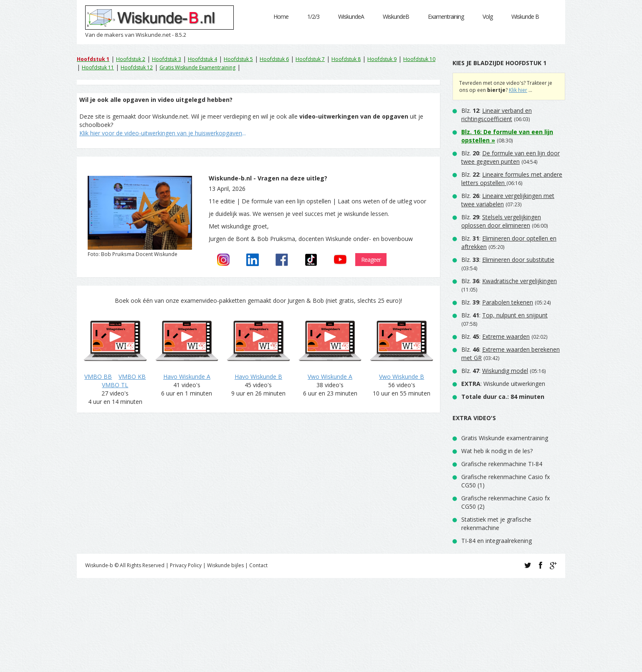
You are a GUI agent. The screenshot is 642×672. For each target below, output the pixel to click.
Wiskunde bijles (225, 565)
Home (281, 16)
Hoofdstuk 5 (238, 59)
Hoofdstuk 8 (346, 59)
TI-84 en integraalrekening (497, 541)
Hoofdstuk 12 (137, 67)
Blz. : (497, 115)
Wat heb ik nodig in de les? (497, 451)
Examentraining (446, 16)
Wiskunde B (525, 16)
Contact (258, 565)
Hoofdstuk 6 (274, 59)
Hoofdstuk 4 (202, 59)
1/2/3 (313, 16)
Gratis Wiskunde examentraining (505, 438)
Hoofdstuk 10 (419, 59)
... (163, 133)
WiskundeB (396, 16)
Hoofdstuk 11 (98, 67)
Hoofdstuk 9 (382, 59)
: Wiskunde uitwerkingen (503, 384)
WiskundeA (351, 16)
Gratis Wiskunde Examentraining (197, 67)
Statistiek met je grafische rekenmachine (496, 524)
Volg (488, 16)
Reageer (371, 260)
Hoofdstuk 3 (167, 59)
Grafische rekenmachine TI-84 (502, 464)
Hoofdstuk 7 (310, 59)
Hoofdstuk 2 (131, 59)
